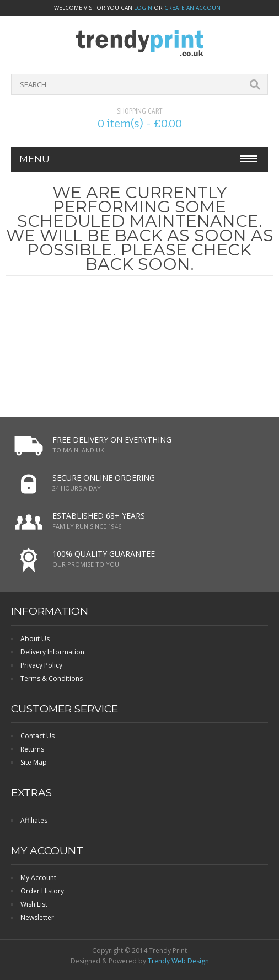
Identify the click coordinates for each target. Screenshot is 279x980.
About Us (35, 639)
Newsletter (37, 917)
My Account (38, 878)
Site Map (34, 762)
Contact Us (37, 736)
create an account (194, 8)
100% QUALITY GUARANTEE (104, 554)
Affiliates (34, 820)
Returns (32, 749)
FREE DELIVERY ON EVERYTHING (112, 440)
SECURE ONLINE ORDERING (104, 478)
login (143, 8)
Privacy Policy (41, 665)
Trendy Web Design (178, 961)
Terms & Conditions (52, 678)
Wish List (34, 904)
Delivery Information (52, 652)
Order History (42, 891)
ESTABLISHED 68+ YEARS (99, 516)
